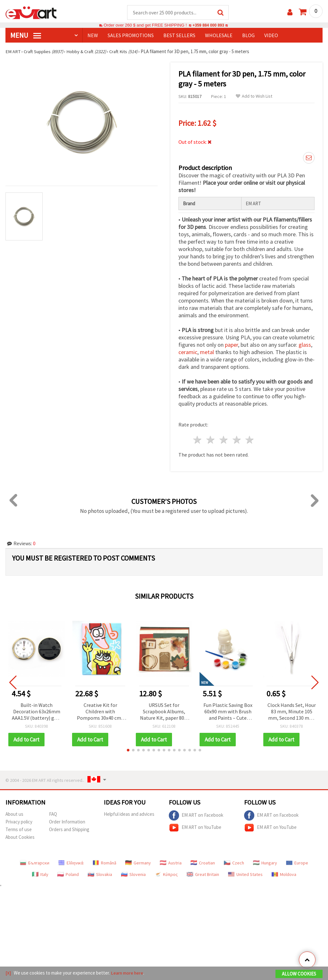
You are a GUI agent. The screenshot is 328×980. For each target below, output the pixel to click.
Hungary (265, 863)
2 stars (211, 440)
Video (271, 36)
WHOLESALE (219, 36)
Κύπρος (166, 875)
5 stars (250, 440)
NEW (93, 36)
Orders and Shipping (69, 830)
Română (104, 863)
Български (35, 863)
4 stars (237, 440)
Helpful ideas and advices (129, 814)
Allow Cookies (299, 974)
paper (231, 345)
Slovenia (133, 875)
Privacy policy (19, 822)
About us (14, 814)
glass (305, 345)
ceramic (188, 352)
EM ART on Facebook (196, 816)
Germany (138, 863)
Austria (171, 863)
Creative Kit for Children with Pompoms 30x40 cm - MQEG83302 (100, 712)
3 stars (224, 440)
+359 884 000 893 (208, 25)
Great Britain (203, 875)
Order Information (67, 822)
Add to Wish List (254, 97)
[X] (8, 973)
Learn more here (127, 973)
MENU (26, 36)
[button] (128, 750)
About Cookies (20, 837)
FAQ (53, 814)
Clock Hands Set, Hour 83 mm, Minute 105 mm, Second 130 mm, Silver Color (292, 712)
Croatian (203, 863)
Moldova (284, 875)
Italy (40, 875)
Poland (68, 875)
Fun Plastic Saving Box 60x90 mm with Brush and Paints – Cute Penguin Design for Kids (228, 712)
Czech (234, 863)
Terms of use (19, 830)
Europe (297, 863)
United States (245, 875)
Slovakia (100, 875)
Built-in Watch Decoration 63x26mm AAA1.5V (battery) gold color (37, 712)
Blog (248, 36)
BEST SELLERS (179, 36)
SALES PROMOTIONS (131, 36)
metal (207, 352)
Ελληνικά (71, 863)
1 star (198, 440)
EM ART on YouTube (195, 828)
